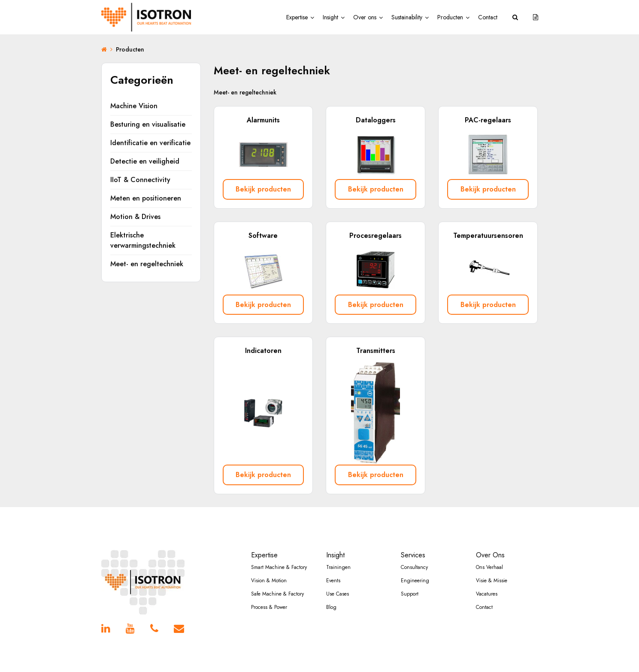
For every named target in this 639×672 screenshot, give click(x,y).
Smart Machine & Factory (279, 560)
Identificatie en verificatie (150, 143)
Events (333, 573)
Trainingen (338, 560)
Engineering (415, 573)
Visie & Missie (492, 573)
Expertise (297, 17)
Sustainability (407, 17)
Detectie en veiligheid (145, 161)
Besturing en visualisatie (148, 124)
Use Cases (338, 587)
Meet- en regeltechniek (147, 264)
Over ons (365, 17)
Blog (331, 600)
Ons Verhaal (489, 560)
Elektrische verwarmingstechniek (143, 240)
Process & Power (269, 600)
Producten (450, 17)
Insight (330, 17)
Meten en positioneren (146, 198)
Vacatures (487, 587)
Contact (488, 17)
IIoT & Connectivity (140, 180)
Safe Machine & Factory (277, 587)
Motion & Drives (135, 217)
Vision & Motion (269, 573)
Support (410, 587)
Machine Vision (134, 106)
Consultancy (414, 560)
